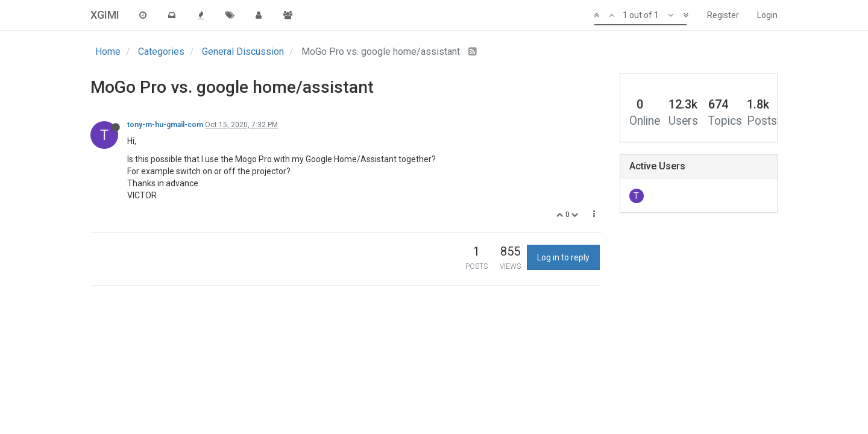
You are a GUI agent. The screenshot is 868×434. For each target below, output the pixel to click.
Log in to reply (563, 257)
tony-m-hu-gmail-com (165, 125)
